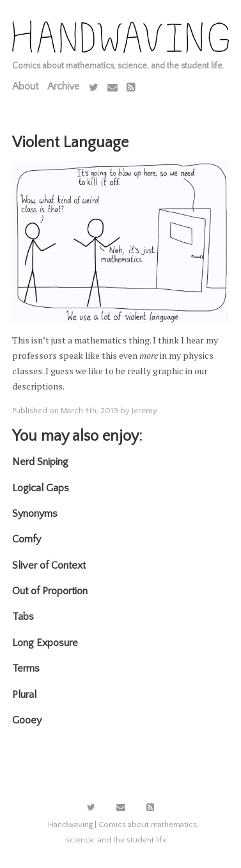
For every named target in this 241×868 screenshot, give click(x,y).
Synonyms (35, 514)
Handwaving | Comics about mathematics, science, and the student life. (123, 832)
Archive (63, 86)
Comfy (27, 539)
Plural (24, 695)
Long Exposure (45, 643)
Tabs (23, 617)
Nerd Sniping (40, 462)
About (25, 86)
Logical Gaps (41, 488)
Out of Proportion (50, 591)
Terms (26, 668)
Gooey (27, 720)
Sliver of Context (49, 565)
